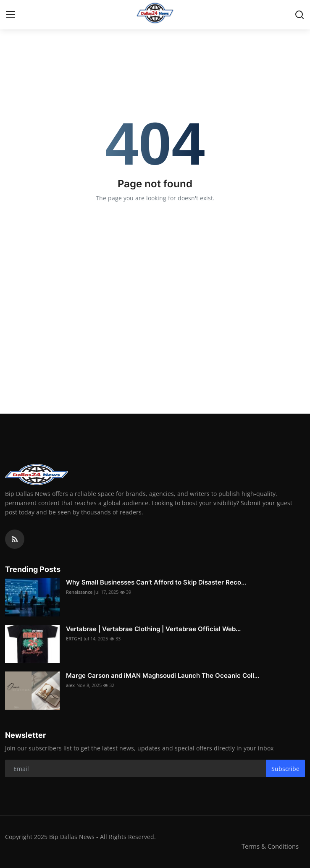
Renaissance (79, 592)
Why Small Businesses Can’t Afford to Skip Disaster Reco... (156, 582)
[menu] (11, 15)
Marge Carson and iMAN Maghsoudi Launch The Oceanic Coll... (163, 675)
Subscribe (285, 769)
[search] (299, 15)
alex (70, 685)
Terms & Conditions (270, 846)
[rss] (15, 539)
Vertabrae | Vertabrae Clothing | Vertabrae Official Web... (153, 629)
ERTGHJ (74, 639)
